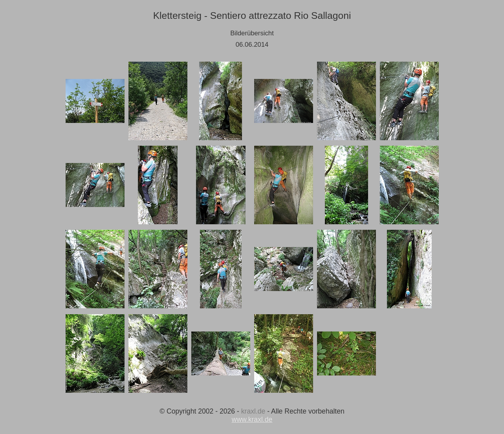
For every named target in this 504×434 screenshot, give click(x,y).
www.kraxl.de (252, 419)
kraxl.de (253, 411)
